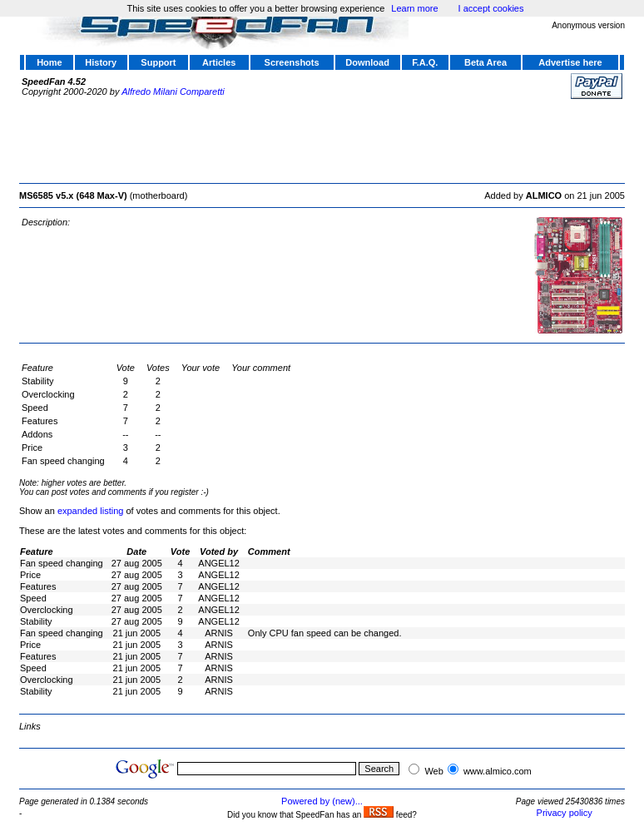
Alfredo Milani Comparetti (173, 92)
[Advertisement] (322, 139)
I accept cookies (491, 8)
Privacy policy (565, 813)
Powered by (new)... (322, 801)
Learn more (414, 8)
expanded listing (91, 511)
